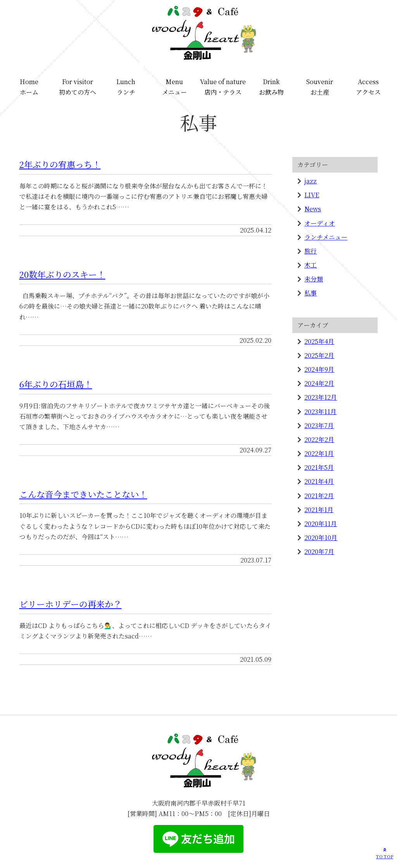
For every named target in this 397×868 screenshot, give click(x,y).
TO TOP (385, 853)
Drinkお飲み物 (271, 87)
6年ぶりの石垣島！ (56, 384)
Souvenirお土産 (320, 87)
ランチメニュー (326, 237)
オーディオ (320, 223)
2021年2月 (319, 496)
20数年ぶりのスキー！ (62, 274)
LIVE (312, 195)
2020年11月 (321, 524)
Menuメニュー (174, 87)
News (313, 209)
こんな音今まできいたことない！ (83, 494)
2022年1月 (319, 453)
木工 (311, 265)
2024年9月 (319, 369)
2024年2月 (319, 383)
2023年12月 (321, 397)
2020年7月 (319, 551)
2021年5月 (319, 467)
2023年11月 (320, 412)
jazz (311, 181)
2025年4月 (319, 341)
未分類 (314, 279)
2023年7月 (319, 425)
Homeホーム (29, 87)
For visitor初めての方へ (78, 87)
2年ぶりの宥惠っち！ (60, 164)
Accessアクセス (368, 87)
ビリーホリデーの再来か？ (71, 604)
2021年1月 (319, 510)
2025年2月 (319, 355)
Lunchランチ (126, 87)
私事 (311, 293)
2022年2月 (319, 439)
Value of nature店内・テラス (223, 87)
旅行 (311, 251)
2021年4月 (319, 481)
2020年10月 (321, 538)
